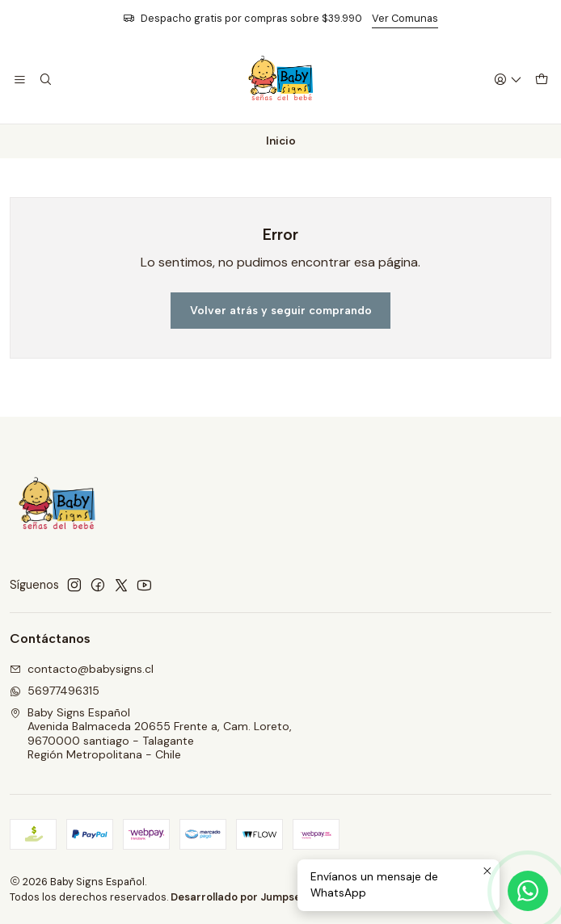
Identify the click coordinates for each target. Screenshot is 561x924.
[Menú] (20, 80)
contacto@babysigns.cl (82, 669)
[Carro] (542, 80)
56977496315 (55, 691)
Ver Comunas (405, 18)
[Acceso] (508, 80)
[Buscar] (45, 80)
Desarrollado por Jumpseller (244, 897)
